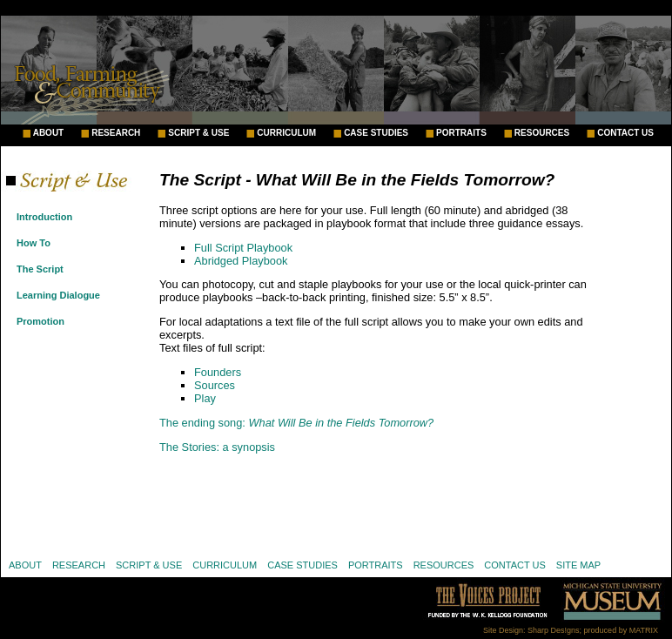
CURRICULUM (286, 133)
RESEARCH (116, 133)
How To (34, 243)
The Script (40, 269)
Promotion (40, 321)
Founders (218, 372)
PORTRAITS (461, 133)
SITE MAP (578, 565)
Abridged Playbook (241, 261)
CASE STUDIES (376, 133)
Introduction (44, 217)
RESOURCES (542, 133)
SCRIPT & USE (198, 133)
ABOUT (49, 133)
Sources (215, 385)
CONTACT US (625, 133)
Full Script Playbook (243, 248)
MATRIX (644, 630)
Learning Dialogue (58, 295)
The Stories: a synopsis (217, 447)
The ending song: (296, 423)
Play (205, 398)
